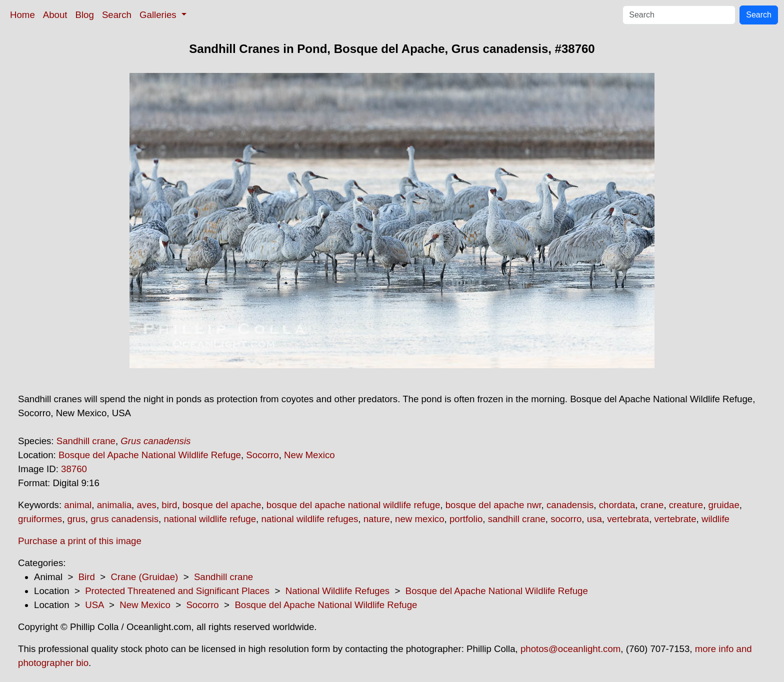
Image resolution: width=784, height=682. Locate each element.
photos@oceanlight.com (570, 649)
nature (377, 519)
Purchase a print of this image (80, 541)
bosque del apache (222, 505)
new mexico (420, 519)
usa (594, 519)
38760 (74, 469)
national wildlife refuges (309, 519)
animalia (114, 505)
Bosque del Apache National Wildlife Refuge (150, 455)
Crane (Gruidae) (144, 577)
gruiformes (40, 519)
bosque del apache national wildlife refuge (353, 505)
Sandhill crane (86, 441)
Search (117, 15)
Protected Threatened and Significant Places (177, 591)
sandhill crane (517, 519)
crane (652, 505)
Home (22, 15)
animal (78, 505)
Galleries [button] (159, 15)
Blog (85, 15)
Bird (87, 577)
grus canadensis (124, 519)
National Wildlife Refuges (337, 591)
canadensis (570, 505)
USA (94, 605)
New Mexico (309, 455)
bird (169, 505)
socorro (566, 519)
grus (76, 519)
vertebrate (675, 519)
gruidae (724, 505)
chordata (617, 505)
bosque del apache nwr (493, 505)
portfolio (466, 519)
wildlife (715, 519)
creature (686, 505)
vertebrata (628, 519)
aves (146, 505)
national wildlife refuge (210, 519)
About (55, 15)
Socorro (262, 455)
